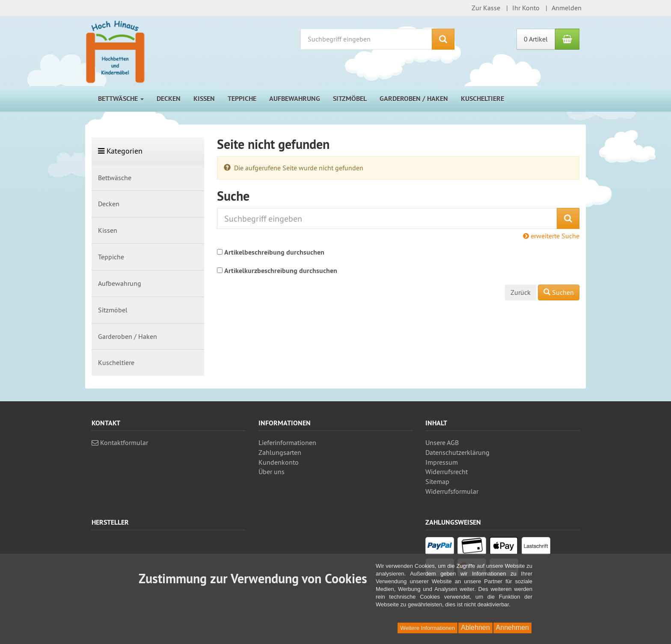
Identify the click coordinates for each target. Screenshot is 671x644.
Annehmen (512, 628)
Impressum (442, 462)
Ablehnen (475, 628)
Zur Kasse (486, 8)
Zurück (521, 292)
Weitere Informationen (428, 628)
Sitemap (437, 481)
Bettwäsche (121, 99)
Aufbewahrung (295, 99)
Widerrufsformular (452, 491)
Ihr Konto (526, 8)
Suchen (559, 292)
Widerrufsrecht (447, 472)
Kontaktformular (120, 442)
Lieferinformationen (287, 442)
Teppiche (242, 99)
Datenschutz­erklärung (457, 452)
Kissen (204, 99)
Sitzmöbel (350, 99)
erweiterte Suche (551, 236)
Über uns (272, 472)
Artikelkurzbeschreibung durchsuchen (281, 271)
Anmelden (567, 8)
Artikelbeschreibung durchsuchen (274, 252)
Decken (169, 99)
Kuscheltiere (482, 99)
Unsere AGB (442, 442)
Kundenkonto (279, 462)
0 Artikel (536, 39)
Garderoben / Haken (414, 99)
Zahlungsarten (280, 452)
